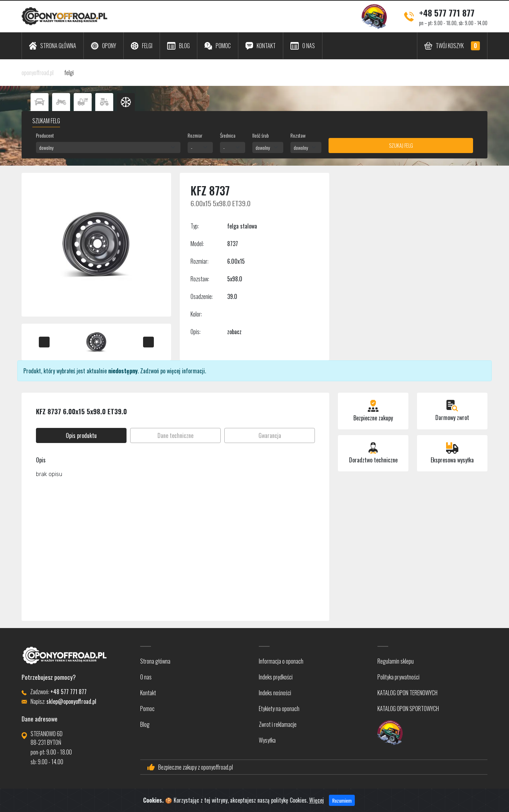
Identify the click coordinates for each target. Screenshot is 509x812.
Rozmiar (195, 135)
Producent (45, 135)
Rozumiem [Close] (342, 801)
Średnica (228, 135)
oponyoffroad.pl (38, 73)
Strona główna (155, 661)
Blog (145, 724)
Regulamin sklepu (396, 661)
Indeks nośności (275, 693)
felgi (69, 73)
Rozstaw (298, 135)
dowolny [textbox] (46, 147)
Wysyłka (267, 740)
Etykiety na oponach (279, 709)
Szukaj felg (401, 145)
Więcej (317, 801)
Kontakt (148, 693)
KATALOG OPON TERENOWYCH (407, 693)
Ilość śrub (261, 135)
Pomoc (147, 709)
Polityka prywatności (398, 677)
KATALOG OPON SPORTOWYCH (408, 709)
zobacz (234, 332)
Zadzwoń (150, 371)
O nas (146, 677)
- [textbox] (192, 147)
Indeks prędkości (276, 677)
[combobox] (108, 147)
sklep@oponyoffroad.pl (71, 701)
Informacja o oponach (281, 661)
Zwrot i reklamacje (278, 724)
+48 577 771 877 (447, 13)
